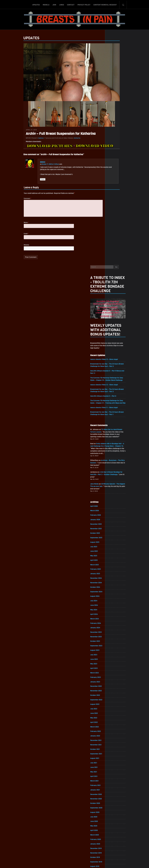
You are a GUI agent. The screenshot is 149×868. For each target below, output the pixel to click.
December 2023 (115, 419)
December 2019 (115, 641)
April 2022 (113, 512)
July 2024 (112, 386)
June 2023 (113, 447)
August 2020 (113, 604)
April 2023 (113, 456)
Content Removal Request (105, 4)
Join (54, 4)
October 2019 (114, 651)
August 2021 (113, 549)
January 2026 (114, 303)
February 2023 (114, 465)
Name (8, 228)
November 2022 (115, 479)
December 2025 (115, 308)
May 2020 (112, 618)
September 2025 (115, 322)
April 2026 (113, 289)
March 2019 (113, 683)
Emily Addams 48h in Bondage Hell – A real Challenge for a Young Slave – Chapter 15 (126, 227)
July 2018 (112, 720)
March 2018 (113, 739)
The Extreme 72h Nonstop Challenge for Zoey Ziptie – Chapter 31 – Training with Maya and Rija (126, 180)
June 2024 (113, 391)
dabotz (24, 165)
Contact (71, 4)
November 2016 (115, 813)
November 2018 (115, 702)
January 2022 (114, 525)
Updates (36, 4)
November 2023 (115, 424)
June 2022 (113, 502)
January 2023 (114, 470)
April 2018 (112, 734)
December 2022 (115, 474)
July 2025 (112, 331)
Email (8, 239)
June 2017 (113, 780)
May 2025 (112, 340)
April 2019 (112, 678)
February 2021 (114, 576)
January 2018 (114, 748)
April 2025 (113, 345)
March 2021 (113, 572)
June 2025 (113, 335)
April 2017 (112, 790)
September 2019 (115, 655)
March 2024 (113, 405)
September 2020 (115, 600)
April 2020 (113, 623)
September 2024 (115, 377)
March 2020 (113, 627)
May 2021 (112, 563)
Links (62, 4)
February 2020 (114, 632)
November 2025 (115, 312)
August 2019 (113, 660)
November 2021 (115, 535)
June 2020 (113, 614)
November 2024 (115, 368)
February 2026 (114, 298)
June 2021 (113, 558)
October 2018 (114, 706)
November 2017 (115, 757)
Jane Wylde (113, 266)
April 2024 (113, 400)
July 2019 (112, 665)
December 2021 (115, 530)
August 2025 (113, 326)
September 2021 (115, 544)
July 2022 (112, 498)
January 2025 (114, 359)
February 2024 (114, 410)
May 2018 (112, 729)
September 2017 (115, 766)
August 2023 (113, 437)
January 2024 (114, 414)
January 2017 (114, 804)
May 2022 (112, 507)
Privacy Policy (84, 4)
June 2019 (113, 669)
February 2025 (114, 354)
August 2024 (113, 382)
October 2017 (114, 762)
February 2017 (114, 799)
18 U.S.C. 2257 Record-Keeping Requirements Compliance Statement (84, 864)
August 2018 (113, 715)
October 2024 (114, 373)
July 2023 (112, 442)
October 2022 (114, 484)
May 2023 (112, 451)
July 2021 (112, 553)
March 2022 (113, 516)
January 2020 (114, 637)
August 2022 (113, 493)
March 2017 (113, 794)
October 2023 (114, 428)
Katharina (59, 141)
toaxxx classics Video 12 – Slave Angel (123, 161)
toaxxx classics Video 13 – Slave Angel (123, 135)
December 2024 (115, 363)
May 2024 (112, 396)
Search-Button (123, 4)
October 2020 (114, 595)
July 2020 (112, 609)
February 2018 (114, 743)
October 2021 (114, 539)
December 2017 (115, 753)
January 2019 (114, 692)
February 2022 (114, 521)
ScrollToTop (75, 852)
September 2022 (115, 488)
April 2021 (112, 567)
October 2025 (114, 317)
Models (46, 4)
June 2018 (113, 725)
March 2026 (113, 294)
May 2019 (112, 674)
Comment (9, 203)
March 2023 (113, 461)
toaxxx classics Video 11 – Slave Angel (123, 187)
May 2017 (112, 785)
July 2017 (112, 776)
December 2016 (115, 808)
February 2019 (114, 688)
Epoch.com (132, 840)
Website (8, 251)
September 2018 (115, 711)
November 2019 (115, 646)
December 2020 (115, 586)
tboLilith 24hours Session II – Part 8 (122, 173)
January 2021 (114, 581)
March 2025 (113, 349)
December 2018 (115, 697)
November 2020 (115, 590)
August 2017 (113, 771)
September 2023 (115, 433)
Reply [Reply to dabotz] (25, 183)
